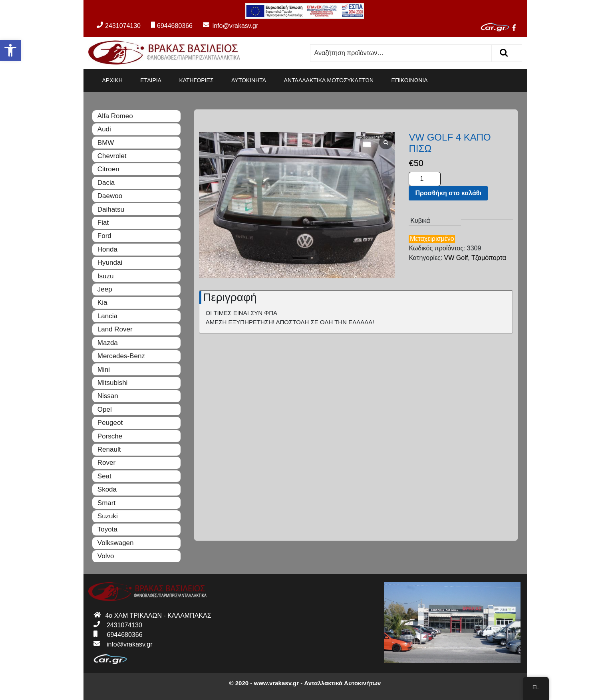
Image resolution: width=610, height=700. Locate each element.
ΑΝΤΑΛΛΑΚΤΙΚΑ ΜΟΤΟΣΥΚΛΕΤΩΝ (329, 80)
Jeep (105, 289)
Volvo (106, 556)
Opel (105, 409)
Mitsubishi (113, 383)
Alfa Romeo (115, 116)
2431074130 (119, 26)
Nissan (108, 396)
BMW (106, 143)
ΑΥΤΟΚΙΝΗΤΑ (249, 80)
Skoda (107, 489)
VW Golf (456, 258)
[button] (10, 50)
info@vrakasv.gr (226, 26)
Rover (106, 463)
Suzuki (108, 516)
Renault (109, 449)
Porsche (110, 436)
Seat (104, 476)
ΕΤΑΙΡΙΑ (151, 80)
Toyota (107, 529)
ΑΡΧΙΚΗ (112, 80)
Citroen (108, 169)
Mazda (108, 343)
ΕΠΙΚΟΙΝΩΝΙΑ (410, 80)
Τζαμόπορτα (489, 258)
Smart (106, 503)
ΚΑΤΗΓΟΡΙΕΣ (196, 80)
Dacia (106, 183)
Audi (104, 129)
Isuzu (106, 276)
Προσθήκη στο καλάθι (448, 193)
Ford (104, 236)
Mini (104, 370)
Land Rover (115, 329)
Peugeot (110, 423)
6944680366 (172, 26)
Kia (102, 302)
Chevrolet (112, 156)
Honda (107, 249)
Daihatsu (111, 209)
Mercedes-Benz (121, 356)
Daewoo (110, 196)
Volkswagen (116, 543)
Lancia (107, 316)
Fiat (103, 223)
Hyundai (110, 263)
